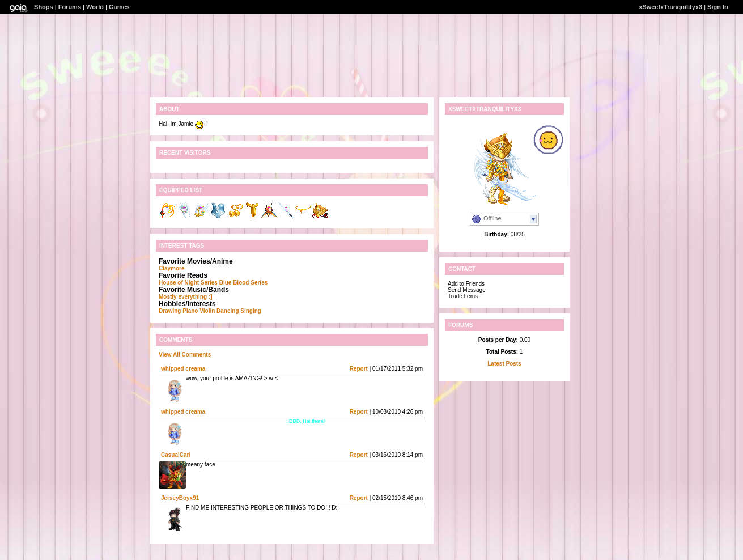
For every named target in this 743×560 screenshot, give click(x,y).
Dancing (228, 311)
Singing (251, 311)
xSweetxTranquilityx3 (670, 7)
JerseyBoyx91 (180, 498)
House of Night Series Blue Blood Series (213, 283)
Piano (190, 311)
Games (119, 7)
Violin (207, 311)
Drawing (170, 311)
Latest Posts (504, 364)
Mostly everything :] (185, 297)
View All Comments (185, 355)
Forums (70, 7)
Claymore (172, 268)
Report (359, 369)
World (95, 7)
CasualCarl (176, 455)
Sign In (718, 7)
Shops (44, 7)
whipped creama (183, 369)
